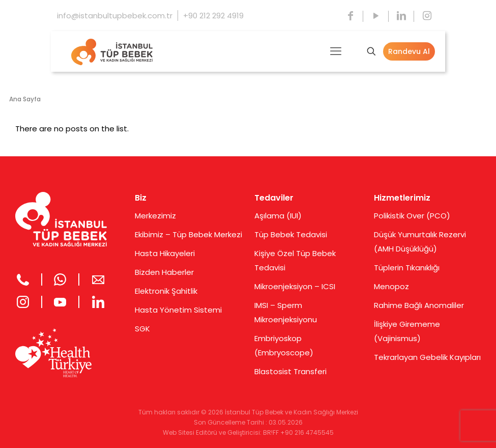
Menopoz (391, 286)
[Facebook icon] (351, 16)
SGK (142, 329)
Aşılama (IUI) (278, 216)
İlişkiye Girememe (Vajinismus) (407, 331)
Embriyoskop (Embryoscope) (284, 345)
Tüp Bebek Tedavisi (291, 234)
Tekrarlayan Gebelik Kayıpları (427, 357)
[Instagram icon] (427, 16)
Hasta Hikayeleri (165, 253)
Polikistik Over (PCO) (412, 216)
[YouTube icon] (376, 16)
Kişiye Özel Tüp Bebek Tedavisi (295, 260)
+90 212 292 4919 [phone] (213, 16)
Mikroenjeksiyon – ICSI (295, 286)
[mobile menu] (336, 51)
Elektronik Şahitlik (166, 291)
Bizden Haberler (164, 272)
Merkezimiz (155, 216)
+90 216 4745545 (307, 432)
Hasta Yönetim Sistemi (178, 310)
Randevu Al (409, 51)
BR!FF (271, 432)
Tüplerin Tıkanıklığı (407, 268)
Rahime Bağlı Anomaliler (419, 305)
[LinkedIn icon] (401, 16)
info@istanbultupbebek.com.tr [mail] (115, 16)
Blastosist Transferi (290, 371)
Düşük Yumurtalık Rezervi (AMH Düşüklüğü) (420, 242)
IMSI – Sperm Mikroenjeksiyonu (286, 312)
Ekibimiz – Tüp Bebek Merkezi (188, 234)
